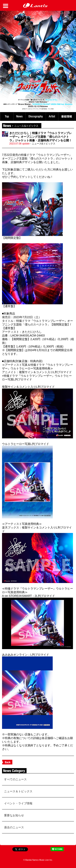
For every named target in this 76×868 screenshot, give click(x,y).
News (20, 116)
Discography (36, 116)
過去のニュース (14, 827)
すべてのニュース (15, 779)
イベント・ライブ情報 (18, 803)
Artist (53, 116)
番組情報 (67, 116)
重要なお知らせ (14, 815)
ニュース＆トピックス (18, 791)
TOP (7, 116)
